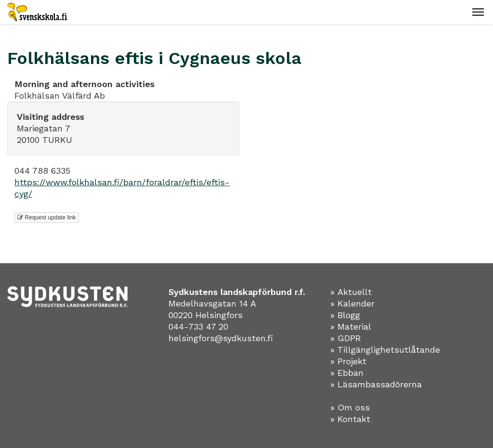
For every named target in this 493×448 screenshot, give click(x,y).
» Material (351, 326)
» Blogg (345, 315)
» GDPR (346, 338)
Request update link (46, 218)
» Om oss (350, 407)
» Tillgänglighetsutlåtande (385, 350)
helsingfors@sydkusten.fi (221, 338)
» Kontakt (350, 419)
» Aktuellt (351, 292)
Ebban (350, 373)
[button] (478, 12)
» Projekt (348, 361)
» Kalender (352, 303)
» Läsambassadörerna (376, 384)
